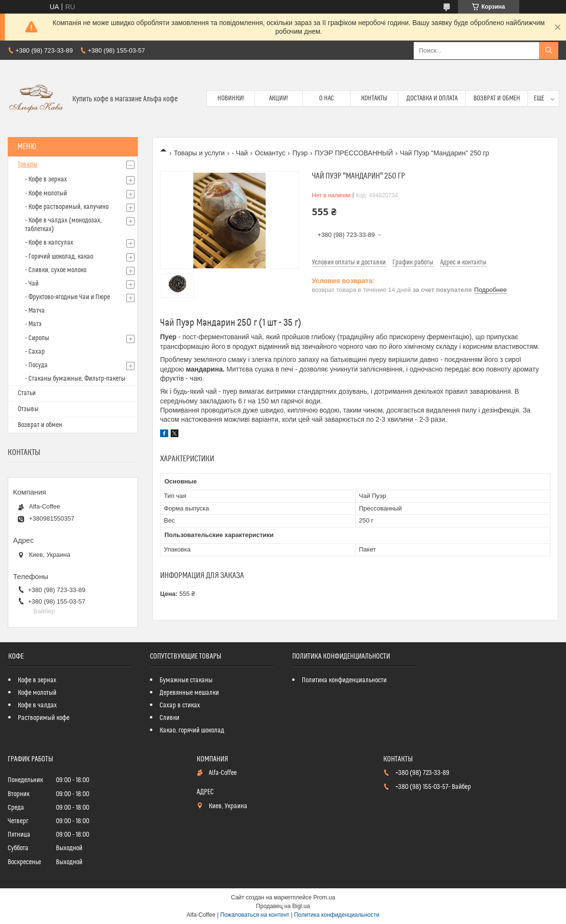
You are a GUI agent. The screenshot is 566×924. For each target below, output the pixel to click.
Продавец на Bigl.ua (283, 906)
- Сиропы (37, 338)
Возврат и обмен (497, 98)
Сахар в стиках (180, 705)
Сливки (169, 718)
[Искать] (549, 51)
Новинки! (231, 98)
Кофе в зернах (37, 680)
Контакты (374, 98)
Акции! (279, 98)
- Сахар (35, 352)
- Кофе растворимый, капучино (67, 207)
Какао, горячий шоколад (192, 731)
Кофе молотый (37, 693)
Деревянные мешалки (189, 693)
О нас (327, 98)
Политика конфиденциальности (344, 680)
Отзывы (28, 409)
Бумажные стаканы (186, 680)
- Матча (35, 311)
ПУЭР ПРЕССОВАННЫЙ (354, 153)
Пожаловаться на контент (255, 915)
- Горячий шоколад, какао (59, 257)
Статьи (27, 393)
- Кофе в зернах (46, 179)
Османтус (270, 153)
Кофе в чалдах (37, 705)
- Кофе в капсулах (49, 243)
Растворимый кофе (44, 718)
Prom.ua (324, 897)
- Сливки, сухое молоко (56, 270)
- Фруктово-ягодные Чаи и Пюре (67, 297)
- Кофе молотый (46, 193)
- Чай (240, 153)
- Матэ (33, 324)
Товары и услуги (199, 153)
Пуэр (300, 153)
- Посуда (36, 365)
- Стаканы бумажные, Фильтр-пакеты (75, 379)
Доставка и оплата (432, 98)
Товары (28, 165)
